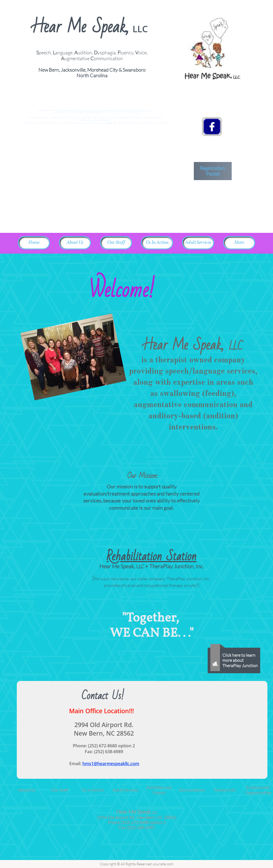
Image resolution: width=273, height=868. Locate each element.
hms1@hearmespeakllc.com (111, 764)
